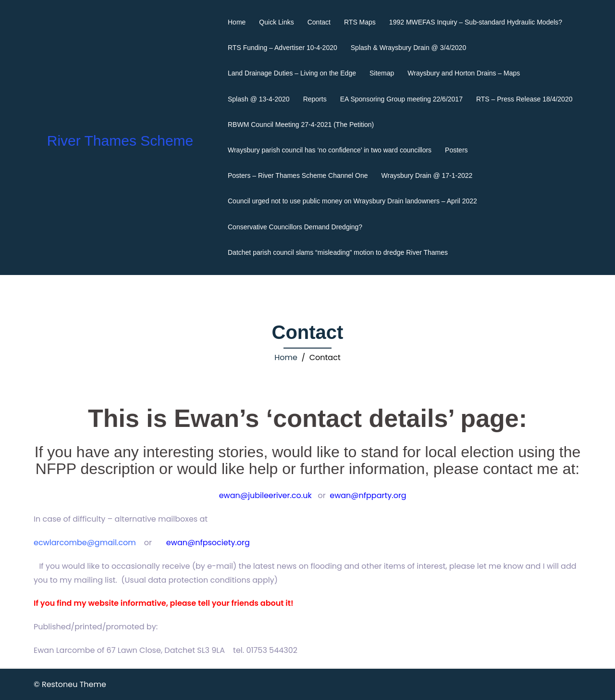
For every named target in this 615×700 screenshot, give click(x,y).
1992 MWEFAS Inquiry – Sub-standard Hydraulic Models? (476, 22)
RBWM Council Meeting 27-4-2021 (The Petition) (301, 125)
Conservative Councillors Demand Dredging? (295, 227)
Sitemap (382, 73)
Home (237, 22)
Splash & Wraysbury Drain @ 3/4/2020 (408, 48)
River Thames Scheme (120, 141)
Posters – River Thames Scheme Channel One (298, 175)
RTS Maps (360, 22)
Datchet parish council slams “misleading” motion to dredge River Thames (338, 252)
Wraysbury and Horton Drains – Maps (464, 73)
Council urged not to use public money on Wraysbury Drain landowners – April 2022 (352, 201)
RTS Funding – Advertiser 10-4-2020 (283, 48)
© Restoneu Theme (70, 684)
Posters (456, 150)
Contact (319, 22)
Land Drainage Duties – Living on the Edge (292, 73)
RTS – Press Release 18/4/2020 (524, 99)
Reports (315, 99)
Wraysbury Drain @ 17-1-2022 (427, 175)
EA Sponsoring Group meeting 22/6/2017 (401, 99)
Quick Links (276, 22)
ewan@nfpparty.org (368, 495)
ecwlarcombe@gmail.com (85, 543)
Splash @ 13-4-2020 (259, 99)
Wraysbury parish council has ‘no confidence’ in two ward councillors (330, 150)
